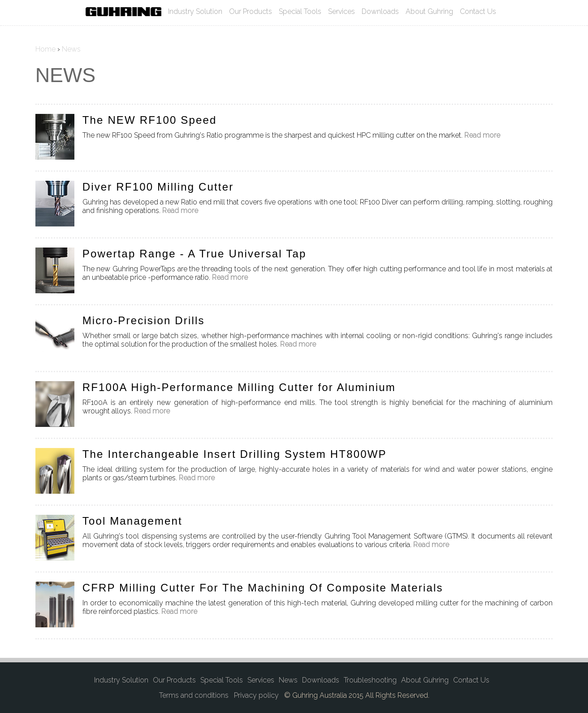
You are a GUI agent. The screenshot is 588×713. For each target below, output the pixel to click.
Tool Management (132, 521)
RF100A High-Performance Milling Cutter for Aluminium (239, 387)
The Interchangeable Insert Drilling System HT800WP (235, 454)
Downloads (380, 11)
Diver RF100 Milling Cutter (158, 187)
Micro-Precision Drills (144, 320)
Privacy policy (256, 695)
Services (342, 11)
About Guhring (429, 11)
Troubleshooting (370, 680)
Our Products (251, 11)
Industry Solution (195, 11)
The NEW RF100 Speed (150, 120)
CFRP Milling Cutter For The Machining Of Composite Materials (263, 588)
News (288, 680)
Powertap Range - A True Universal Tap (195, 254)
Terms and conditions (194, 695)
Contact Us (478, 11)
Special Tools (300, 11)
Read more (482, 135)
